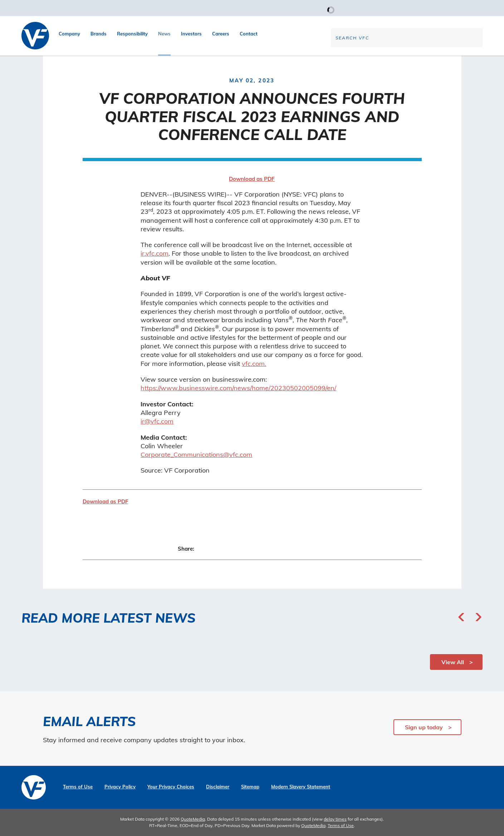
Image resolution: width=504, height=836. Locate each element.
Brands (99, 34)
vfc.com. (254, 364)
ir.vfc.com (155, 253)
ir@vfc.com (157, 421)
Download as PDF (252, 179)
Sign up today (424, 727)
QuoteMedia (193, 819)
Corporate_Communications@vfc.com (196, 455)
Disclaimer (218, 787)
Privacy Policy (120, 787)
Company (69, 34)
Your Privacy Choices (171, 787)
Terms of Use (78, 787)
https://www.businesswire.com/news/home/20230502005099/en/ (238, 388)
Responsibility (132, 34)
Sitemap (250, 787)
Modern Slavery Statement (301, 787)
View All (453, 662)
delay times (335, 819)
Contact (249, 34)
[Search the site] (423, 61)
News (164, 34)
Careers (221, 34)
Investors (191, 34)
